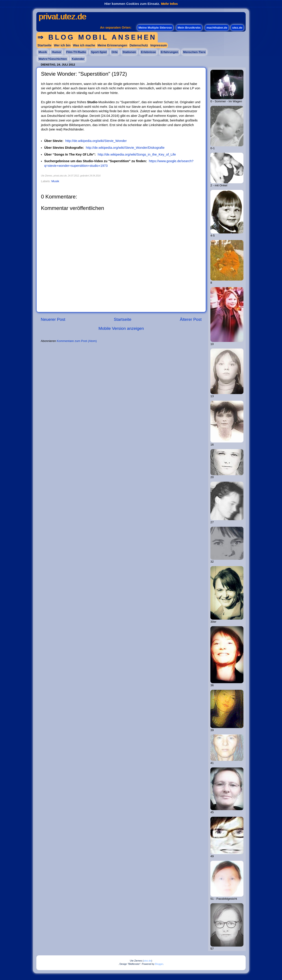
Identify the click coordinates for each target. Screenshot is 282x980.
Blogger (159, 964)
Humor (57, 52)
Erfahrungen (170, 52)
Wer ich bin (62, 45)
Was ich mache (84, 45)
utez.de (237, 28)
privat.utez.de (62, 17)
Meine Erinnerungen (112, 45)
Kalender (78, 59)
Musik (43, 52)
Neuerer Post (53, 319)
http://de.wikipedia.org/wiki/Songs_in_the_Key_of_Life (137, 154)
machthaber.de (217, 28)
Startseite (45, 45)
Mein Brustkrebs (189, 28)
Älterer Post (191, 319)
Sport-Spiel (99, 52)
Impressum (159, 45)
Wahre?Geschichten (53, 59)
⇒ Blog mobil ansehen (97, 37)
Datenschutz (139, 45)
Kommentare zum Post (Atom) (77, 341)
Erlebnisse (148, 52)
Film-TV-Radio (76, 52)
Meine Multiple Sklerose (155, 28)
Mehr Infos (169, 4)
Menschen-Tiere (194, 52)
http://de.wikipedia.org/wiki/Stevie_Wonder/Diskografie (125, 148)
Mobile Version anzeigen (121, 328)
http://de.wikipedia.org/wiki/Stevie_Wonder (96, 141)
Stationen (129, 52)
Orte (115, 52)
